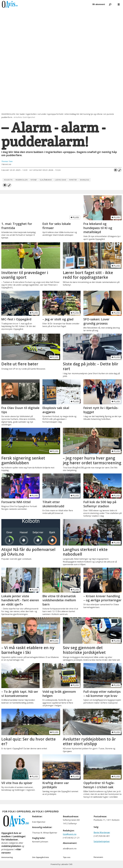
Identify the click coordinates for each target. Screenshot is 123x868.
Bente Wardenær (102, 832)
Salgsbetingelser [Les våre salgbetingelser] (102, 841)
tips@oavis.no (70, 834)
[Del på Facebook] (116, 170)
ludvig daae (61, 180)
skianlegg (85, 180)
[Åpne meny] (119, 4)
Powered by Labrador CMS (61, 864)
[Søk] (110, 4)
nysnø (34, 180)
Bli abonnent (99, 4)
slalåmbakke (46, 180)
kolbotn (8, 180)
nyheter (73, 180)
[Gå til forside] (10, 4)
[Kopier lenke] (120, 170)
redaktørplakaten (11, 846)
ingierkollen (22, 180)
